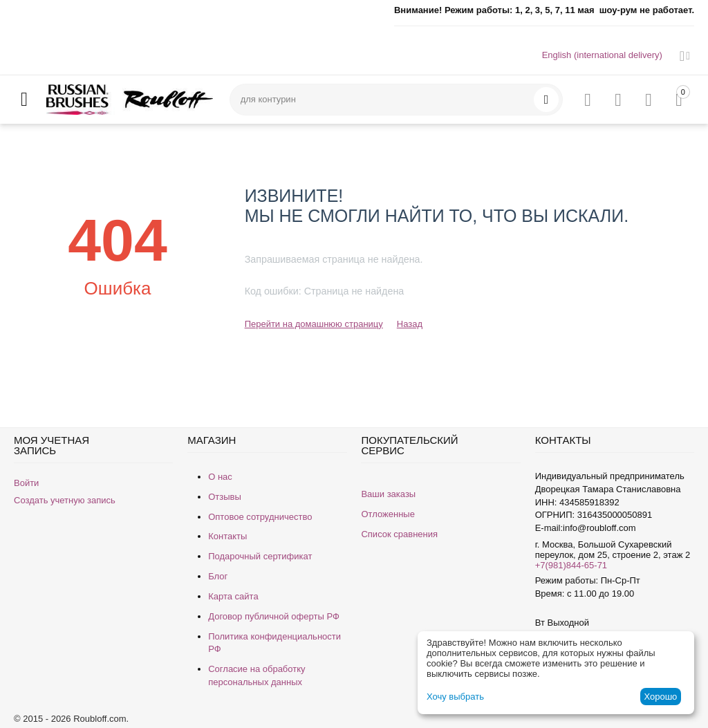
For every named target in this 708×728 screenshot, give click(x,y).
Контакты (227, 536)
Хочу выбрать (455, 697)
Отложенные (388, 514)
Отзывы (225, 497)
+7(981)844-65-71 (571, 565)
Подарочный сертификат (260, 556)
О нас (220, 477)
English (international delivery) (602, 55)
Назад (410, 324)
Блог (218, 576)
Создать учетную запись (65, 500)
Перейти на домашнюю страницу (314, 324)
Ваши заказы (388, 494)
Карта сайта (233, 596)
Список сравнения (399, 534)
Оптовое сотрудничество (260, 517)
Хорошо (660, 697)
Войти (26, 483)
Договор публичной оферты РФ (274, 616)
